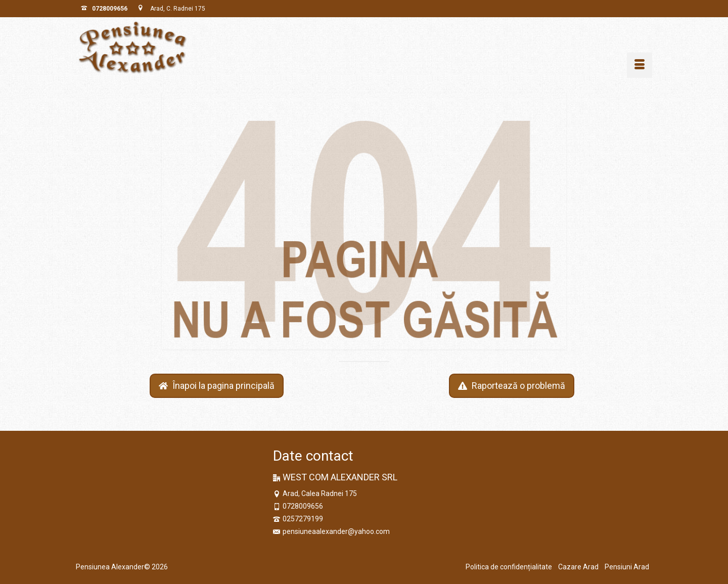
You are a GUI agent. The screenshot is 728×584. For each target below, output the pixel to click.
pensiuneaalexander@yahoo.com (331, 531)
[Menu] (640, 65)
